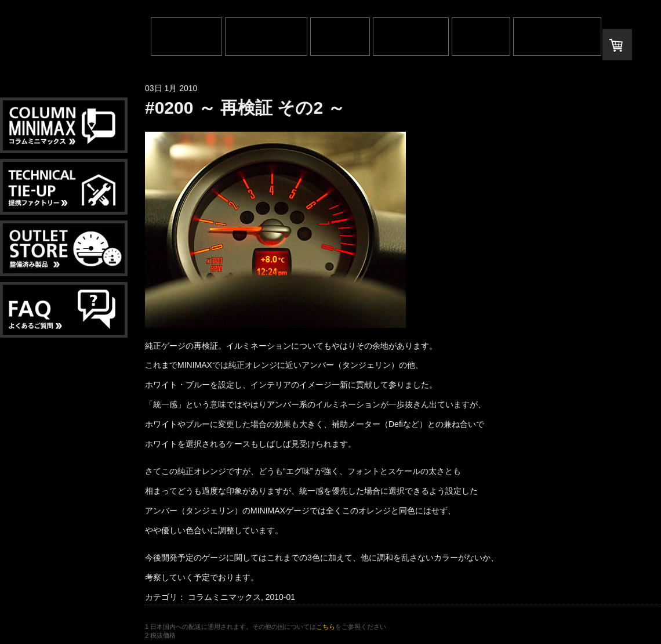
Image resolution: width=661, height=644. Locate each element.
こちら (326, 627)
